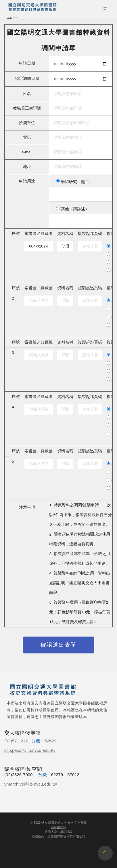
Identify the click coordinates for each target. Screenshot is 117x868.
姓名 (27, 94)
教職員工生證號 (27, 108)
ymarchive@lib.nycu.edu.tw (31, 784)
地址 (27, 167)
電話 (27, 137)
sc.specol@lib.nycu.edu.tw (30, 750)
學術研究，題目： (77, 182)
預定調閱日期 (27, 79)
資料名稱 (65, 234)
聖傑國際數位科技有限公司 (66, 836)
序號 (16, 234)
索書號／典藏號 (39, 234)
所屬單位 (27, 123)
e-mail (27, 152)
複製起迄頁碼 (90, 234)
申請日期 (27, 63)
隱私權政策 (58, 827)
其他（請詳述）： (77, 209)
